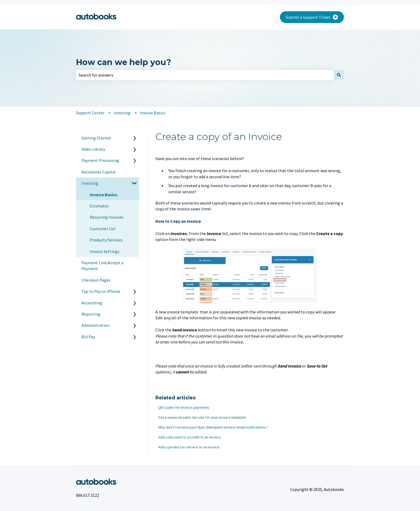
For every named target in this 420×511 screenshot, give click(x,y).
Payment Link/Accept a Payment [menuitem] (102, 266)
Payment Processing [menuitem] (100, 160)
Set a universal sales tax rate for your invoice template (202, 417)
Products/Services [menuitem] (106, 240)
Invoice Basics (153, 113)
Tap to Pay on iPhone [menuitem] (101, 291)
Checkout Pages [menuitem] (96, 280)
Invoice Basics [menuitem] (104, 195)
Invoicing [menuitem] (90, 183)
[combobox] (205, 75)
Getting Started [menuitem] (96, 138)
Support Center (90, 113)
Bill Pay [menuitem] (88, 337)
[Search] (339, 75)
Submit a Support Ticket (312, 17)
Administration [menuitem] (95, 325)
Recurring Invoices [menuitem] (107, 217)
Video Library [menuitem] (93, 149)
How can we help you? (124, 62)
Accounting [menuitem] (92, 303)
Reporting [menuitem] (91, 314)
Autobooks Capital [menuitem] (99, 172)
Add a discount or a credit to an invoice (190, 437)
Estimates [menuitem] (99, 206)
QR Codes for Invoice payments (184, 407)
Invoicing (122, 113)
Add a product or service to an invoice (189, 447)
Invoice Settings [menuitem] (105, 251)
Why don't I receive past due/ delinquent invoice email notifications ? (213, 427)
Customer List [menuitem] (103, 229)
